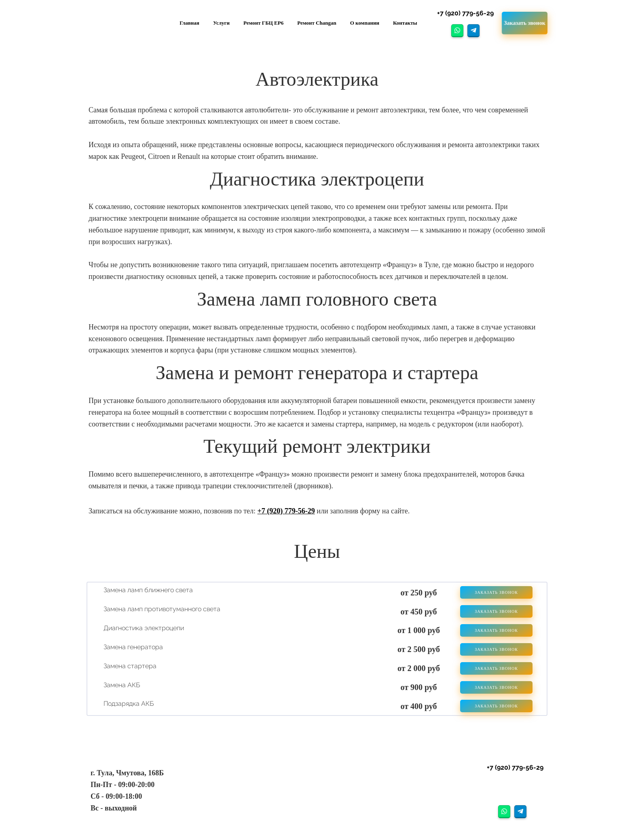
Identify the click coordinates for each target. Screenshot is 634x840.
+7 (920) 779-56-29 (286, 511)
